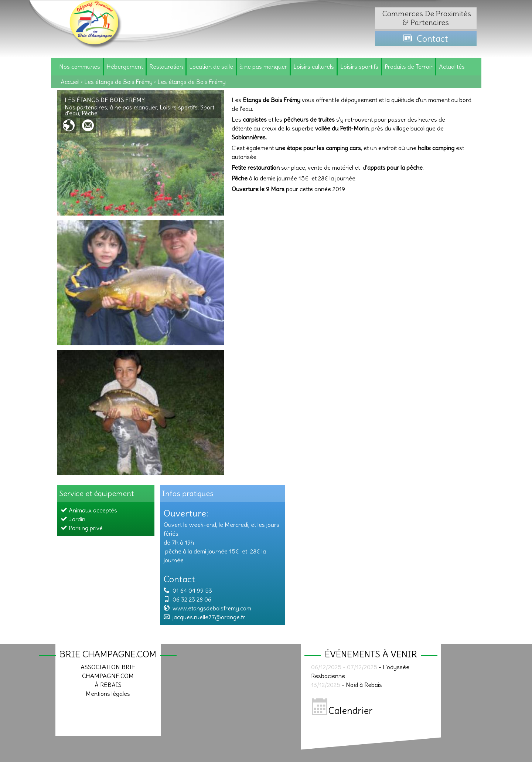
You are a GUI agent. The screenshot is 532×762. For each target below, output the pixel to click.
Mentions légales (108, 694)
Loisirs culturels (314, 67)
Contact (426, 38)
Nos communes (80, 67)
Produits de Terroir (409, 67)
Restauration (166, 67)
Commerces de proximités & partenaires (426, 18)
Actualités (452, 67)
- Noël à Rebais (347, 685)
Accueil (70, 82)
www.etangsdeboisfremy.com (212, 608)
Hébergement (125, 67)
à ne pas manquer (263, 67)
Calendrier (342, 711)
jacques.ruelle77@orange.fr (209, 617)
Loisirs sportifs (359, 67)
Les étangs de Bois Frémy (118, 82)
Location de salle (211, 67)
